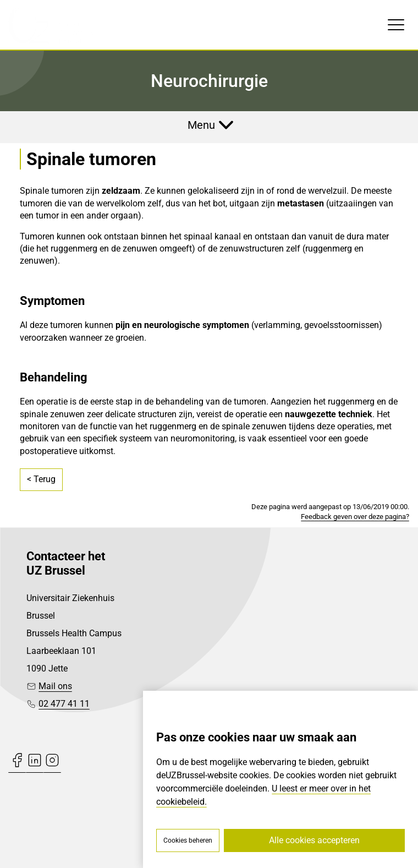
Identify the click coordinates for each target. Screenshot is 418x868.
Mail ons (55, 686)
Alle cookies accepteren (314, 840)
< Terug (41, 479)
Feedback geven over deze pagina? (355, 517)
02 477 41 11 (64, 704)
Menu (201, 125)
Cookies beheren (188, 840)
